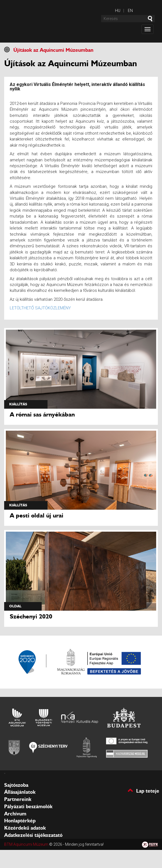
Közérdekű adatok (25, 828)
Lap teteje (148, 791)
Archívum (15, 814)
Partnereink (18, 799)
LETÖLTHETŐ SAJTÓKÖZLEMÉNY (40, 308)
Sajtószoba (16, 785)
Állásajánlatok (20, 792)
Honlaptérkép (20, 821)
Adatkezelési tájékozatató (33, 835)
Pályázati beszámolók (28, 807)
